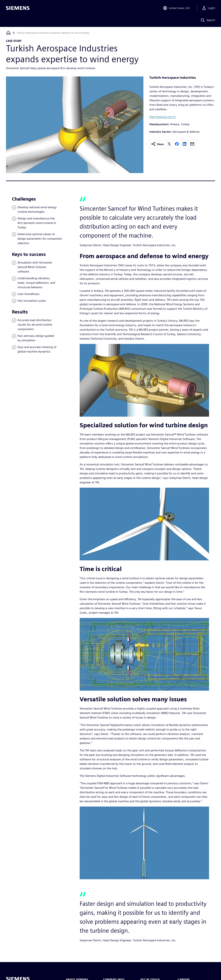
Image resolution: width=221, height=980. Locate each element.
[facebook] (177, 144)
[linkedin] (185, 144)
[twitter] (169, 144)
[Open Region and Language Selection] (176, 8)
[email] (192, 144)
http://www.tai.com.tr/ (162, 117)
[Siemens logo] (18, 8)
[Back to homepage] (8, 33)
